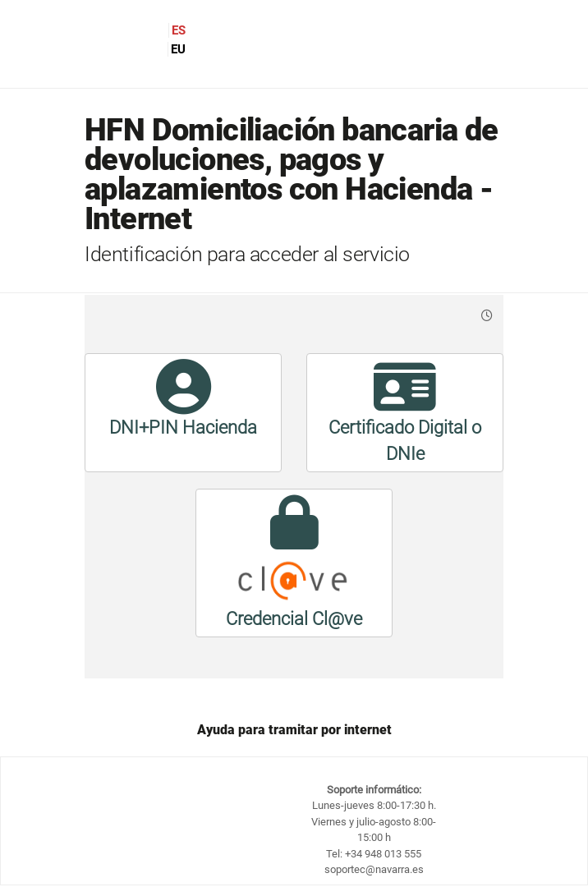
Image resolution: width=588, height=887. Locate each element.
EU (178, 49)
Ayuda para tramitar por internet (294, 730)
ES (179, 30)
